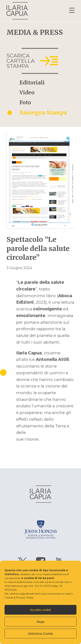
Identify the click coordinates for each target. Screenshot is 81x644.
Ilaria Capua (17, 11)
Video (27, 93)
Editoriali (32, 83)
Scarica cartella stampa (21, 61)
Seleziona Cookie (40, 634)
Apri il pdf (40, 181)
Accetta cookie (41, 610)
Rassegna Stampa (43, 113)
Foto (25, 103)
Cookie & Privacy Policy (19, 597)
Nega (41, 622)
